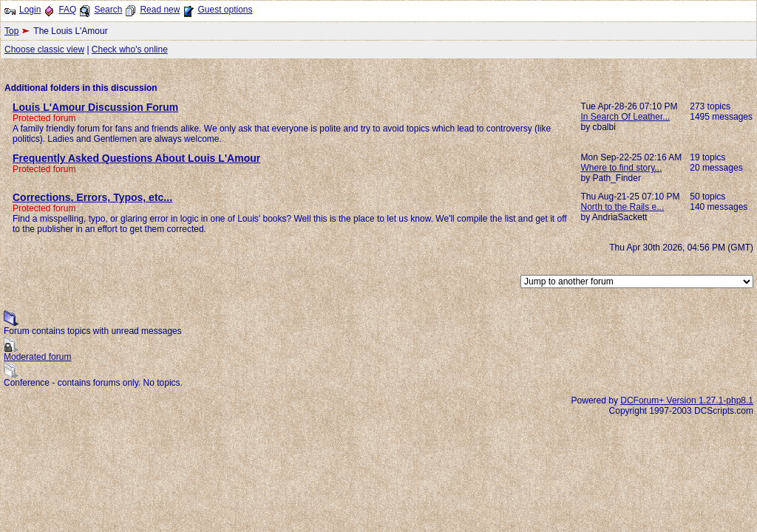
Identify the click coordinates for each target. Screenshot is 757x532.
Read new (160, 10)
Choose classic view (44, 50)
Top (11, 31)
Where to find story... (622, 168)
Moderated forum (37, 357)
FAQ (67, 10)
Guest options (225, 10)
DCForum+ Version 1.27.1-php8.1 (687, 400)
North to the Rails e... (623, 207)
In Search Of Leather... (626, 117)
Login (30, 10)
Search (108, 10)
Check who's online (130, 50)
